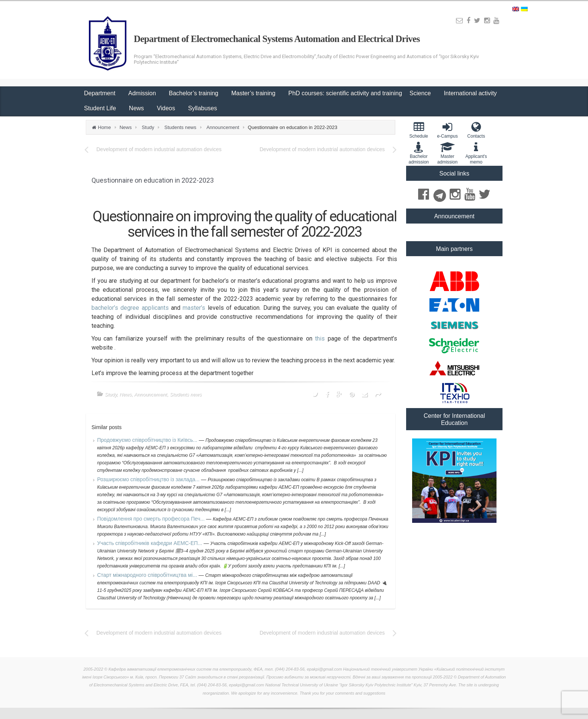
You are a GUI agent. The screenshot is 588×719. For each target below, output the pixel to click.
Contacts (476, 130)
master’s (195, 308)
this (321, 338)
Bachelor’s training (194, 93)
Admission (143, 93)
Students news (180, 127)
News (137, 108)
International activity (471, 93)
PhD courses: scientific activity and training (345, 93)
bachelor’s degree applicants (131, 308)
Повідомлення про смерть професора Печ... (152, 519)
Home (104, 127)
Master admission (448, 153)
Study (148, 127)
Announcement (223, 127)
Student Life (101, 108)
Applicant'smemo (476, 153)
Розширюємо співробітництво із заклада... (149, 479)
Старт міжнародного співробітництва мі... (148, 575)
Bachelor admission (419, 153)
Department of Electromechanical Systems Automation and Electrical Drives (277, 39)
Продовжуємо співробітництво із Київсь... (148, 440)
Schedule (419, 130)
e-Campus (448, 130)
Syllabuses (202, 108)
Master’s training (254, 93)
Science (421, 93)
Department (100, 93)
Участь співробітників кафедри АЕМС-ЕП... (150, 543)
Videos (167, 108)
